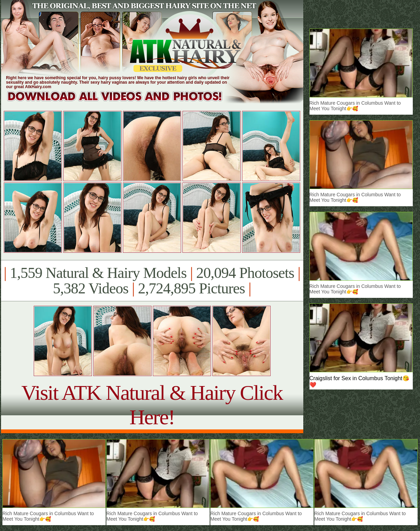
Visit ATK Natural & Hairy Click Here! (152, 405)
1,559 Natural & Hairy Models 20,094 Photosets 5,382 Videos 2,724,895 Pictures (152, 281)
